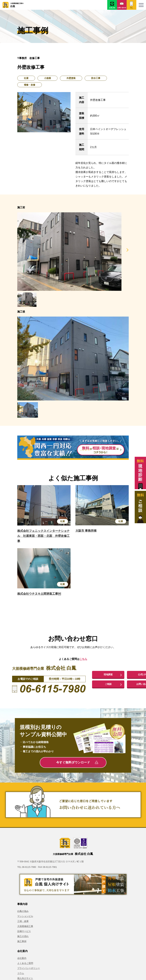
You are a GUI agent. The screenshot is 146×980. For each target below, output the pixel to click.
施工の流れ (23, 936)
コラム (21, 973)
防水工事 (96, 78)
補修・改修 (30, 85)
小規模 (47, 78)
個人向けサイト (25, 978)
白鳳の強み (23, 911)
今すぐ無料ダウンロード (77, 762)
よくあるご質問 (25, 963)
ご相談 (108, 684)
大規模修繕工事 (25, 926)
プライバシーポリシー (29, 968)
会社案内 (22, 958)
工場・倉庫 (23, 921)
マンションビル (25, 916)
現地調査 (108, 674)
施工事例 (22, 941)
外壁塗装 (71, 78)
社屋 (26, 78)
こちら (83, 659)
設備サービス (24, 931)
